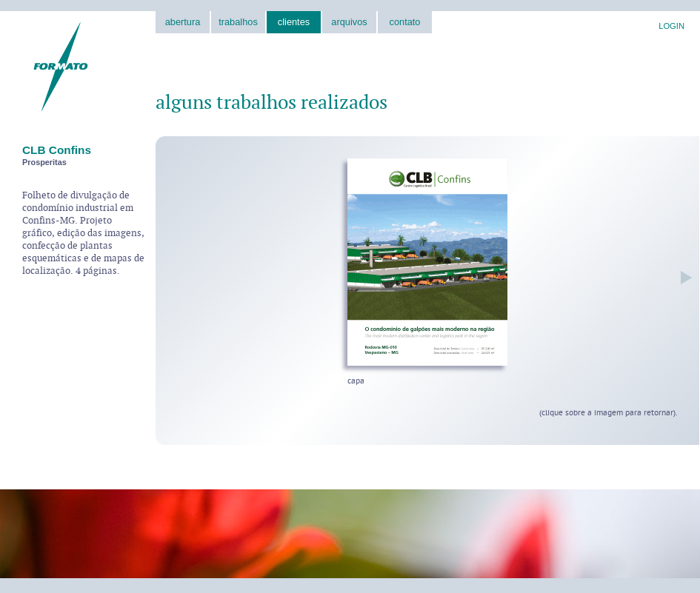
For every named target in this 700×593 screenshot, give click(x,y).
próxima (683, 277)
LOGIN (671, 26)
